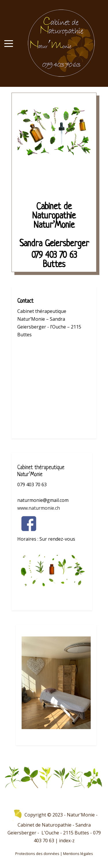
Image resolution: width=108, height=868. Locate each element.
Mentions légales (78, 854)
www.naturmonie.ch (39, 508)
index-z (67, 841)
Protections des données (37, 854)
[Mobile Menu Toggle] (9, 43)
